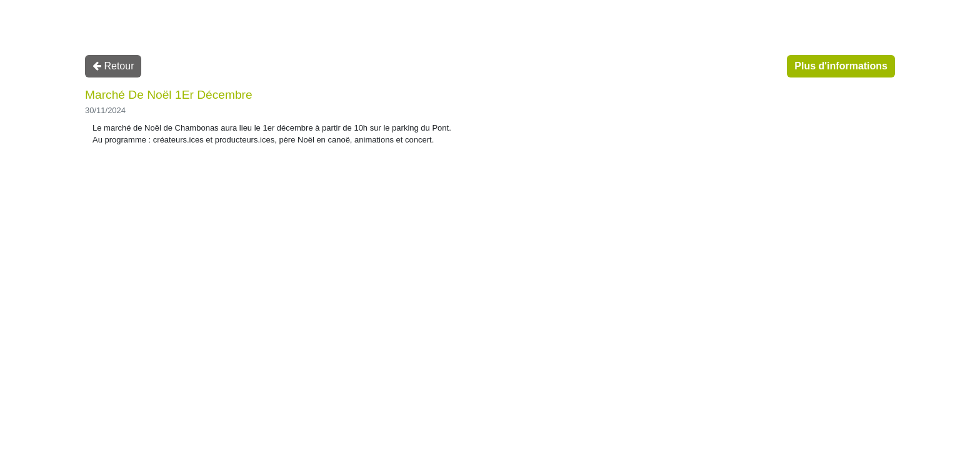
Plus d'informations (841, 66)
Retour (113, 66)
